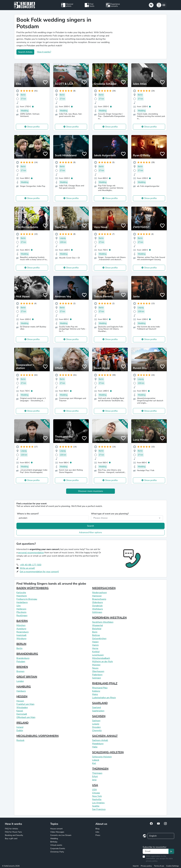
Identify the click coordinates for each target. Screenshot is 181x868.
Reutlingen (22, 616)
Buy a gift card (11, 839)
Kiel (94, 763)
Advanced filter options (90, 532)
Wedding (54, 839)
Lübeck (96, 760)
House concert (56, 829)
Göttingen (97, 612)
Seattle (96, 806)
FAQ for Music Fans (13, 832)
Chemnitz (97, 730)
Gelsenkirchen (99, 639)
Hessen (20, 701)
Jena (94, 780)
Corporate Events (58, 848)
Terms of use (159, 866)
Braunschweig (99, 599)
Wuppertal (97, 625)
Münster (96, 665)
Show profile (33, 127)
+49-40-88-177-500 (31, 565)
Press (98, 835)
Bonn (95, 632)
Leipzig (96, 724)
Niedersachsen (99, 593)
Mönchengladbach (101, 658)
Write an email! (27, 568)
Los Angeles (98, 803)
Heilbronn (21, 609)
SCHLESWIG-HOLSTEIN (108, 752)
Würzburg (21, 639)
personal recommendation (31, 553)
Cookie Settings (173, 866)
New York (97, 796)
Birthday (54, 842)
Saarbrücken (98, 711)
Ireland (20, 727)
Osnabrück (97, 606)
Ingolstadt (21, 635)
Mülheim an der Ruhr (103, 662)
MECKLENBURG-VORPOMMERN (38, 736)
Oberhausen (98, 671)
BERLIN (21, 644)
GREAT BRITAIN (27, 677)
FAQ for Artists (12, 829)
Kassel (20, 711)
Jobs (97, 832)
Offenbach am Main (26, 717)
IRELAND (22, 723)
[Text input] (156, 851)
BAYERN (22, 621)
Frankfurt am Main (25, 704)
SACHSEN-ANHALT (105, 736)
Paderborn (97, 675)
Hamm (95, 645)
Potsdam (21, 662)
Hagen (95, 642)
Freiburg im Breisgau (27, 599)
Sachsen (96, 721)
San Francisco (99, 809)
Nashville (97, 799)
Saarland (96, 707)
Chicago (96, 793)
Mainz (95, 694)
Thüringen (97, 773)
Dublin (20, 730)
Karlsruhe (21, 593)
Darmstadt (22, 714)
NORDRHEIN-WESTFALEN (109, 618)
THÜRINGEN (100, 769)
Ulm (19, 606)
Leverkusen (98, 655)
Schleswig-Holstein (102, 757)
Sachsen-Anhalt (100, 740)
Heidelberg (22, 602)
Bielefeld (97, 629)
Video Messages (57, 832)
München (21, 625)
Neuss (95, 668)
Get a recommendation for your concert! (39, 572)
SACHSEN (99, 716)
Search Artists (25, 52)
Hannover (97, 596)
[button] (161, 5)
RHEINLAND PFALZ (105, 683)
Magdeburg (98, 744)
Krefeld (96, 652)
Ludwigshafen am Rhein (104, 698)
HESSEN (22, 696)
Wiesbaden (22, 707)
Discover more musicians (91, 491)
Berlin (19, 648)
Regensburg (22, 632)
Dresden (96, 727)
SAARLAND (100, 703)
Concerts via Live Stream (61, 835)
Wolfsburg (97, 609)
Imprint (136, 866)
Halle (95, 747)
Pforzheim (21, 612)
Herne (95, 648)
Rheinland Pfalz (100, 688)
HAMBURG (24, 687)
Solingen (97, 678)
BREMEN (22, 667)
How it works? (44, 52)
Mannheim (22, 596)
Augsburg (21, 629)
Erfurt (95, 776)
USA (95, 785)
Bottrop (96, 635)
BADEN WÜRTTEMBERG (33, 588)
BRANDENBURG (27, 654)
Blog (97, 829)
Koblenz (96, 691)
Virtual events (56, 845)
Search (90, 526)
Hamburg (21, 691)
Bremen (20, 671)
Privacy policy (146, 866)
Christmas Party (57, 852)
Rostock (20, 740)
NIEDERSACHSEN (104, 588)
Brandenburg (23, 658)
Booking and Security (14, 835)
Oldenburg (97, 602)
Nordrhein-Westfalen (103, 622)
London (20, 681)
